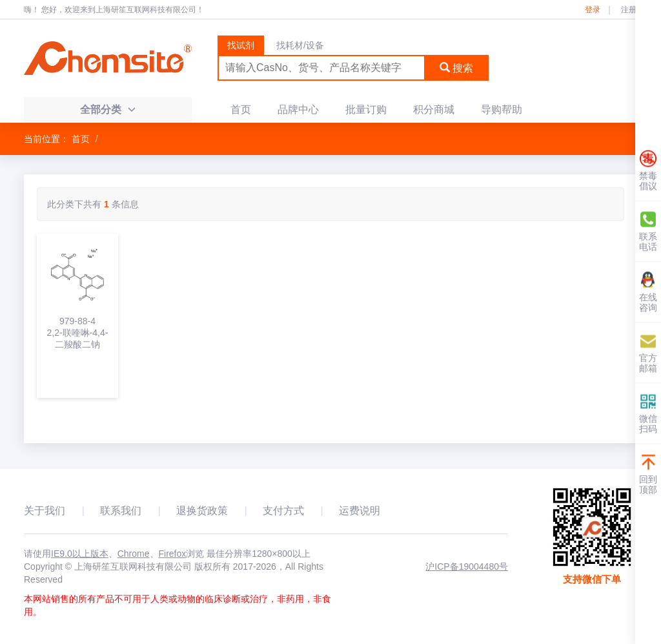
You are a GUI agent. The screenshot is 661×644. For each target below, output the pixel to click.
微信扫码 (648, 413)
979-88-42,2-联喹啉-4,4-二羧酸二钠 (78, 333)
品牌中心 (298, 109)
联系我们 (121, 511)
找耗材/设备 (300, 45)
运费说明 (360, 511)
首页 (241, 109)
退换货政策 (202, 511)
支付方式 (283, 511)
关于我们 (45, 511)
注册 (629, 10)
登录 (593, 10)
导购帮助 (502, 109)
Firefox (173, 554)
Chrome (134, 554)
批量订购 (366, 109)
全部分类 (107, 109)
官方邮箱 (648, 352)
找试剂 (241, 45)
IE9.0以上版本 (80, 554)
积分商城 (434, 109)
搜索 (456, 68)
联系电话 (648, 231)
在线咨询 (648, 292)
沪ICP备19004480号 (467, 566)
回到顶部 (648, 474)
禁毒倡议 (648, 170)
